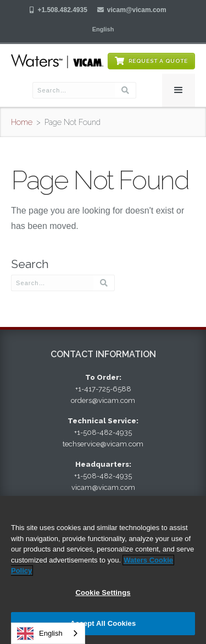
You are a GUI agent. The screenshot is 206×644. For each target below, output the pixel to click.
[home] (57, 61)
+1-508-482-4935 (103, 432)
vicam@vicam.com (137, 10)
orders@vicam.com (103, 400)
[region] (103, 570)
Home (22, 122)
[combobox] (48, 633)
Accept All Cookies (103, 623)
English (40, 634)
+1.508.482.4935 (62, 10)
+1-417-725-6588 (103, 389)
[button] (103, 29)
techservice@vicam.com (103, 444)
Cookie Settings (103, 593)
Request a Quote (158, 61)
